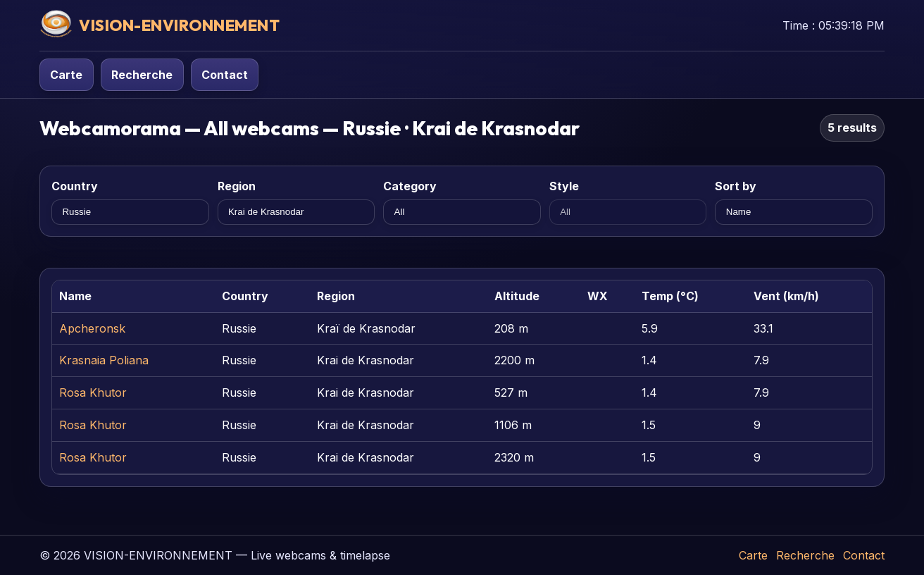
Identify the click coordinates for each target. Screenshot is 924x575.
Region (237, 186)
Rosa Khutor (93, 392)
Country (75, 186)
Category (410, 186)
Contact (225, 75)
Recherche (142, 75)
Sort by (736, 186)
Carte (66, 75)
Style (564, 186)
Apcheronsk (92, 328)
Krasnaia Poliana (104, 360)
